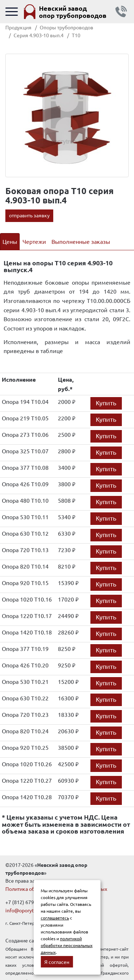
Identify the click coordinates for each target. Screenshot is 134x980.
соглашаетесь (55, 918)
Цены (10, 241)
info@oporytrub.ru (26, 910)
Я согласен (57, 962)
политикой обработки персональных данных (67, 945)
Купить (106, 403)
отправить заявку (29, 215)
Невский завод (73, 12)
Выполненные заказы (81, 241)
